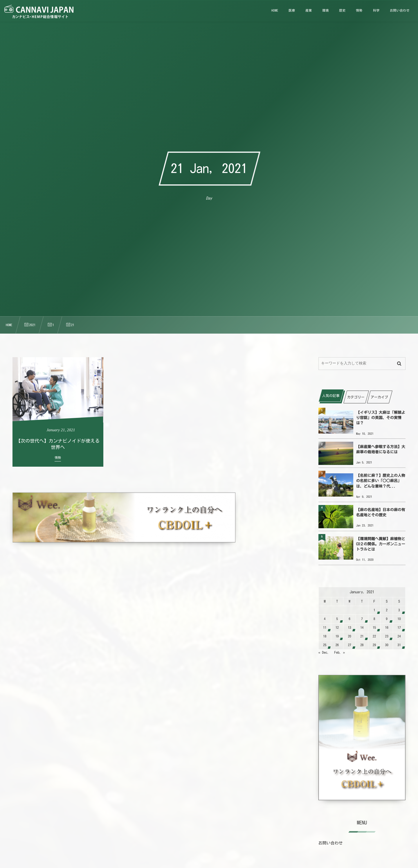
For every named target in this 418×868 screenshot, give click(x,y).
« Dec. (324, 653)
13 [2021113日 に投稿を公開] (349, 628)
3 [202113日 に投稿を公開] (399, 610)
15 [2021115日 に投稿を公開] (374, 628)
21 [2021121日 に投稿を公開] (362, 636)
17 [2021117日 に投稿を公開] (399, 628)
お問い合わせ (331, 843)
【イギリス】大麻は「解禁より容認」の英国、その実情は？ (381, 418)
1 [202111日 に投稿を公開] (374, 610)
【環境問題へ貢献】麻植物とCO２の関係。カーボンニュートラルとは (381, 544)
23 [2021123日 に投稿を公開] (387, 636)
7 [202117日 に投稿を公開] (362, 619)
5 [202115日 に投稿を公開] (337, 619)
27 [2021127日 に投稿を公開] (349, 645)
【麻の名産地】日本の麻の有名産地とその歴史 (381, 512)
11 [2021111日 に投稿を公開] (325, 628)
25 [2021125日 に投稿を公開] (325, 645)
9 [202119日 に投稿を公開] (387, 619)
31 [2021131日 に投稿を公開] (399, 645)
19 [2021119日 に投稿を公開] (337, 636)
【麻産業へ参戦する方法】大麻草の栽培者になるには (381, 449)
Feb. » (340, 653)
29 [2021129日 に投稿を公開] (374, 645)
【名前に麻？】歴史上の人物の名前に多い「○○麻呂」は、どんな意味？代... (381, 481)
